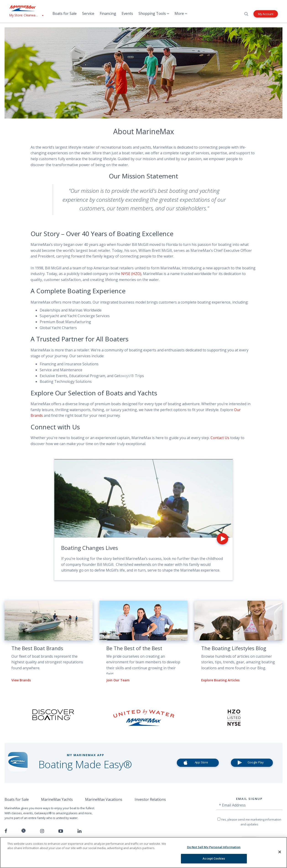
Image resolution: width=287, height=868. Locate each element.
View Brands (21, 680)
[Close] (280, 852)
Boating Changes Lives (90, 548)
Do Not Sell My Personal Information (214, 847)
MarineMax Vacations (104, 799)
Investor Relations (150, 799)
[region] (143, 853)
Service (88, 13)
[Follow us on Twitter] (23, 831)
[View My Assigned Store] (26, 15)
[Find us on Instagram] (42, 831)
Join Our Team (118, 680)
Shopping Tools (154, 13)
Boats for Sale (65, 13)
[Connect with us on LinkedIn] (80, 831)
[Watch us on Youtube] (61, 831)
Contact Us (220, 438)
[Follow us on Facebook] (6, 831)
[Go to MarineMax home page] (26, 8)
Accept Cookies (214, 858)
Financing (108, 13)
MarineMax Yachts (57, 799)
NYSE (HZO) (131, 274)
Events (127, 13)
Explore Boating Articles (220, 680)
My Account (266, 14)
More (181, 13)
